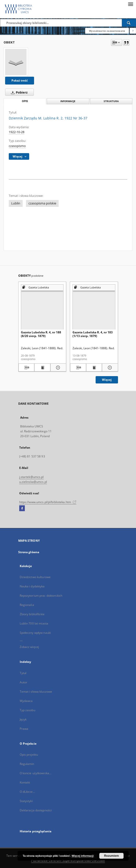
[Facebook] (22, 508)
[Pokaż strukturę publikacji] (42, 288)
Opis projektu (29, 755)
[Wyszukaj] (129, 23)
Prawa (24, 729)
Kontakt (25, 782)
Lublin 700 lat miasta (34, 623)
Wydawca (26, 701)
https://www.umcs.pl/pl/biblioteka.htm (48, 502)
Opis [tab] (25, 101)
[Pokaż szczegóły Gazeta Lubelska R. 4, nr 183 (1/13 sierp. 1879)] (109, 368)
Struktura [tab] (111, 101)
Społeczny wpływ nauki (35, 633)
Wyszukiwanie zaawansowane (107, 31)
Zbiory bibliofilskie (32, 614)
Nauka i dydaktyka (32, 586)
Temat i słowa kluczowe (36, 692)
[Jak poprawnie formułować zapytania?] (133, 31)
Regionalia (27, 605)
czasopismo (17, 146)
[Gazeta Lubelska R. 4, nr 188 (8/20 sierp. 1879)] (42, 307)
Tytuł (23, 673)
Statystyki (26, 801)
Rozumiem (112, 856)
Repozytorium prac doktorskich (41, 596)
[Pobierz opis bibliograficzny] (27, 368)
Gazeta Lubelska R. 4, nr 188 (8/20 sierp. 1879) (41, 334)
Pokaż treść (20, 80)
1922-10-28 (17, 132)
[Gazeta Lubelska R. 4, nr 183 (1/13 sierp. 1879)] (94, 307)
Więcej (107, 380)
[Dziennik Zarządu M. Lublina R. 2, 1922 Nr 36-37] (16, 62)
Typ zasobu (27, 710)
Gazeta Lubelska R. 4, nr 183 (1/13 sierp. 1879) (93, 334)
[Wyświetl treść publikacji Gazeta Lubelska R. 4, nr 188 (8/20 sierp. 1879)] (42, 368)
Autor (24, 682)
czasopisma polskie (42, 203)
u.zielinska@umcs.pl (33, 482)
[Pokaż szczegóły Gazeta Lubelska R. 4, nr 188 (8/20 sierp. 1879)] (58, 368)
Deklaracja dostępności (36, 810)
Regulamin (27, 764)
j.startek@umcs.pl (32, 477)
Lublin (16, 203)
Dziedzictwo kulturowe (35, 577)
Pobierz (18, 92)
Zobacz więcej (29, 647)
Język (23, 719)
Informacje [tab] (68, 101)
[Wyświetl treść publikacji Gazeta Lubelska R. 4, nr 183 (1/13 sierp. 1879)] (94, 368)
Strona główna (29, 552)
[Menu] (130, 4)
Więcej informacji (83, 856)
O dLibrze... (27, 792)
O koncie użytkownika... (36, 773)
